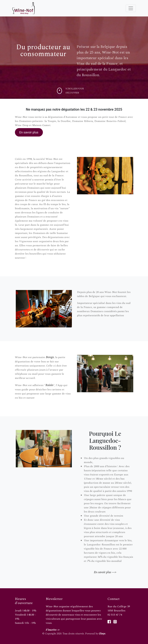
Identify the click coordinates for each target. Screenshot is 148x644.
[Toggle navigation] (131, 8)
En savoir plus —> (105, 572)
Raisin (49, 385)
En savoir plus (29, 132)
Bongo (50, 357)
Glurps (102, 634)
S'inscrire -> (53, 630)
